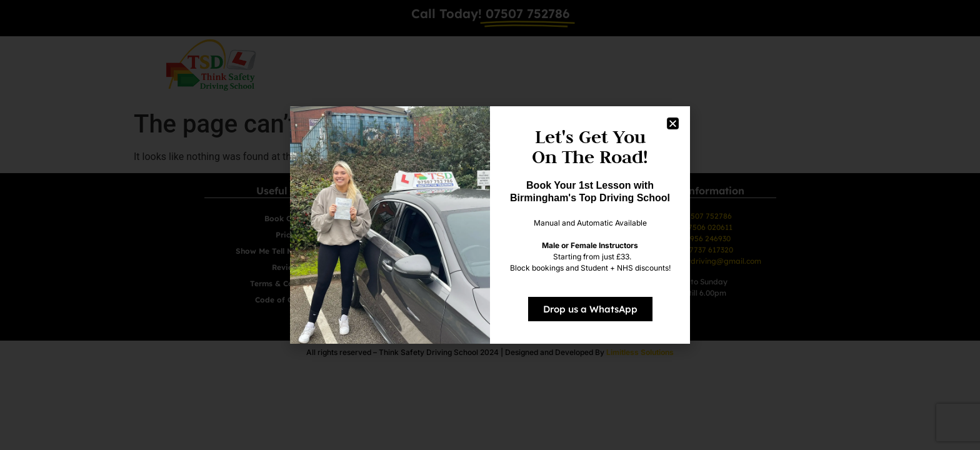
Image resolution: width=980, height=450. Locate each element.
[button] (673, 123)
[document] (490, 225)
